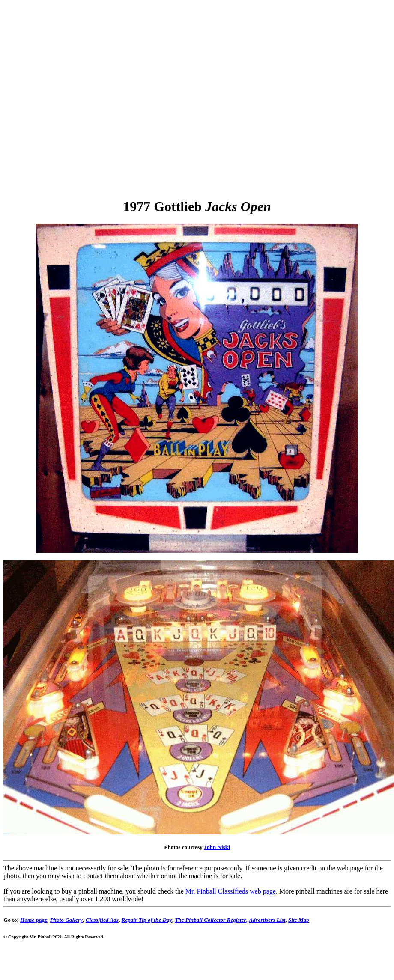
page (34, 920)
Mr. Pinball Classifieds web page (231, 891)
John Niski (217, 847)
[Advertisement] (93, 97)
